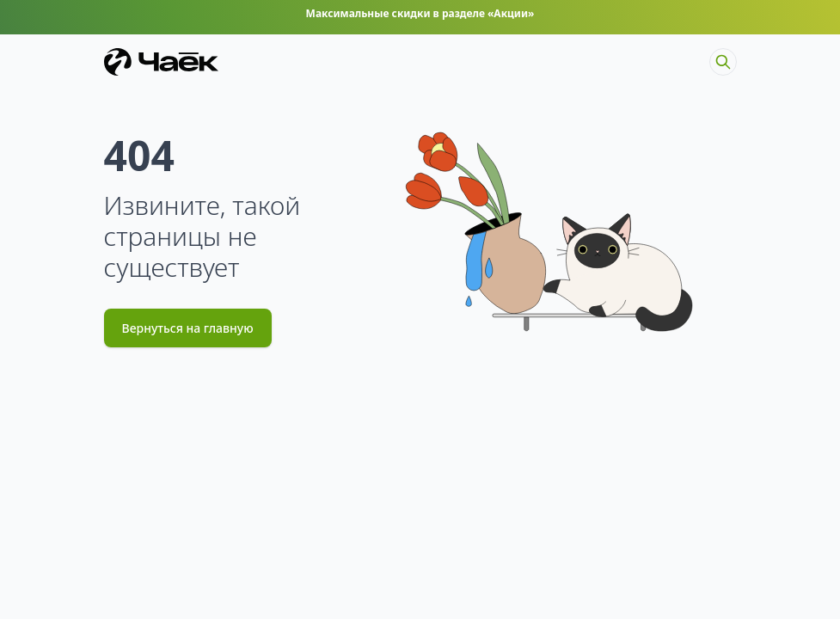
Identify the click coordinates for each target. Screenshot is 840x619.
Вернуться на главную (188, 328)
